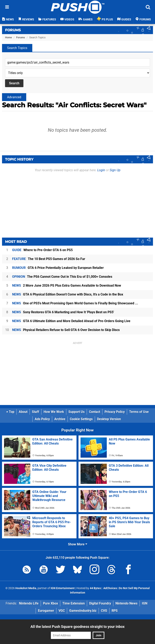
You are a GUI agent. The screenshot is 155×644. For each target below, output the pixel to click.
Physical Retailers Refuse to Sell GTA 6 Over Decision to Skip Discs (66, 330)
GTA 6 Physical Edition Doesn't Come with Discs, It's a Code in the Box (68, 294)
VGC (62, 611)
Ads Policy (42, 419)
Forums (13, 30)
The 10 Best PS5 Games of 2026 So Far (49, 259)
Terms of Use (139, 412)
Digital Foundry (100, 603)
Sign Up (115, 170)
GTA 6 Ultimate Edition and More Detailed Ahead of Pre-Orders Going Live (71, 321)
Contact (95, 412)
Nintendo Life (29, 603)
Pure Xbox (50, 603)
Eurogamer (46, 611)
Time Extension (74, 603)
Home (8, 37)
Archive (60, 419)
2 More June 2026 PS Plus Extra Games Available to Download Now (67, 285)
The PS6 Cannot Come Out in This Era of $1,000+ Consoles (62, 277)
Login (101, 170)
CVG (104, 611)
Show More (78, 544)
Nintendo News (126, 603)
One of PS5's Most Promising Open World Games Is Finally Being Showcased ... (75, 303)
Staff (36, 412)
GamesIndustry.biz (83, 611)
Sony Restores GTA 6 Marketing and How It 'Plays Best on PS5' (63, 312)
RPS (115, 611)
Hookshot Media (26, 588)
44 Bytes (95, 588)
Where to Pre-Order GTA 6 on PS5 (42, 250)
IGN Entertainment (63, 588)
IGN (145, 603)
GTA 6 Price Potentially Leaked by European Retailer (58, 268)
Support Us (76, 412)
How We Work (54, 412)
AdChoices (110, 588)
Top (10, 412)
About (23, 412)
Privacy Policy (115, 412)
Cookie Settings (81, 419)
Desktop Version (109, 419)
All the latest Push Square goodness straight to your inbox (77, 627)
